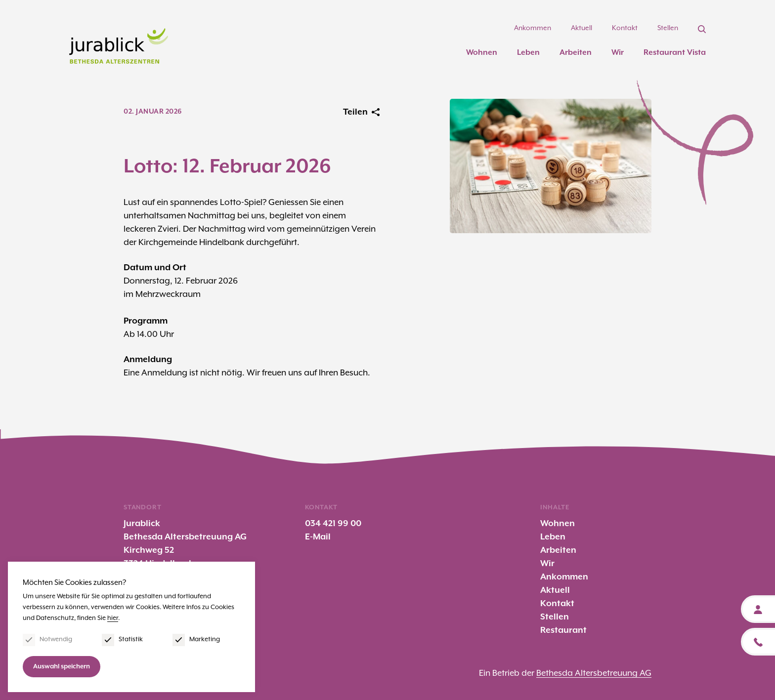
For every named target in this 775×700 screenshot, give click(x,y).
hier (113, 618)
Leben (528, 53)
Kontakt (625, 28)
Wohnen (482, 53)
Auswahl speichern (62, 667)
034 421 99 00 (333, 524)
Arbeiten (576, 53)
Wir (618, 53)
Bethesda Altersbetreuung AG (594, 673)
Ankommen (533, 28)
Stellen (668, 28)
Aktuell (581, 28)
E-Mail (318, 537)
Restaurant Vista (675, 53)
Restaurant (563, 630)
